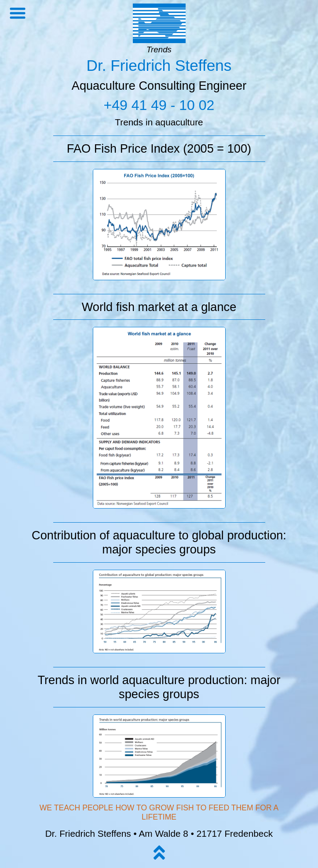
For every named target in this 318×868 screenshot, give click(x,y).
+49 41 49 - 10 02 (159, 105)
